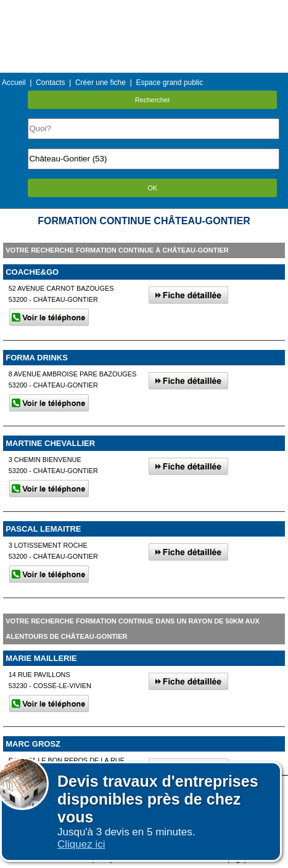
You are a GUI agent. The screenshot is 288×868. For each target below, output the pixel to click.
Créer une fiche (101, 83)
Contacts (50, 83)
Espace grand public (169, 83)
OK (152, 188)
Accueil (14, 83)
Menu (144, 9)
